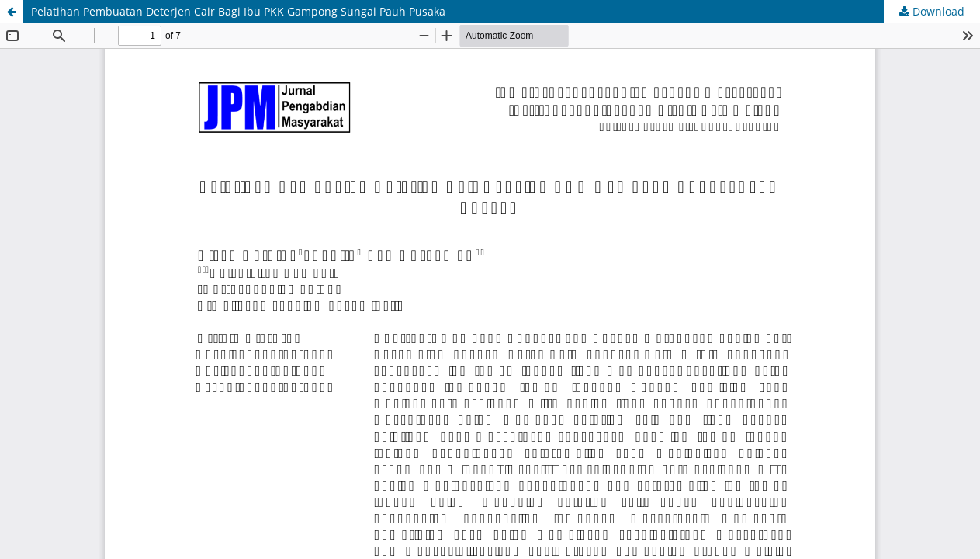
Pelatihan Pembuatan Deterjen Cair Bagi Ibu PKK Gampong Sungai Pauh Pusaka (238, 11)
